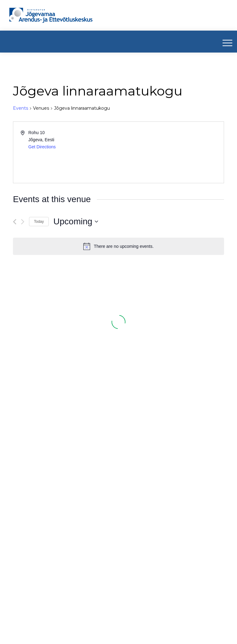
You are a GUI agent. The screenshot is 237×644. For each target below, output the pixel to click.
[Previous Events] (15, 222)
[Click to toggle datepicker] (76, 222)
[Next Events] (23, 222)
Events (21, 108)
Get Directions (42, 147)
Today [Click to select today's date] (39, 222)
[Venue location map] (171, 152)
